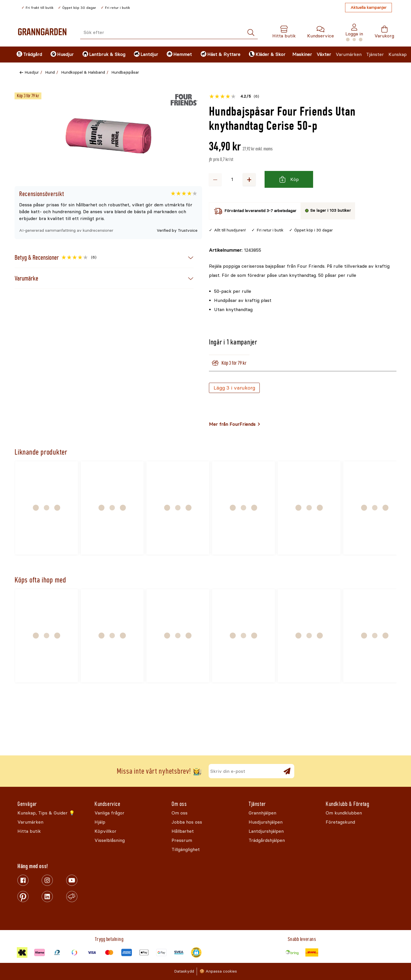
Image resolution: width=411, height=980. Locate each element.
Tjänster (375, 54)
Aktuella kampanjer (368, 8)
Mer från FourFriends (232, 424)
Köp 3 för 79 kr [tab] (229, 363)
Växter (324, 54)
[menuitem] (29, 55)
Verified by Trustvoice (177, 230)
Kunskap (398, 54)
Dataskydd (184, 971)
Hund (50, 72)
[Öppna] (108, 136)
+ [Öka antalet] (249, 179)
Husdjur (32, 72)
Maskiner (302, 54)
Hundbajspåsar (125, 72)
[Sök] (251, 33)
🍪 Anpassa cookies (218, 971)
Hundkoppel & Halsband (83, 72)
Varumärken (349, 54)
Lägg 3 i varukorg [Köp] (234, 388)
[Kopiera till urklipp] (235, 250)
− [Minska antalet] (215, 179)
